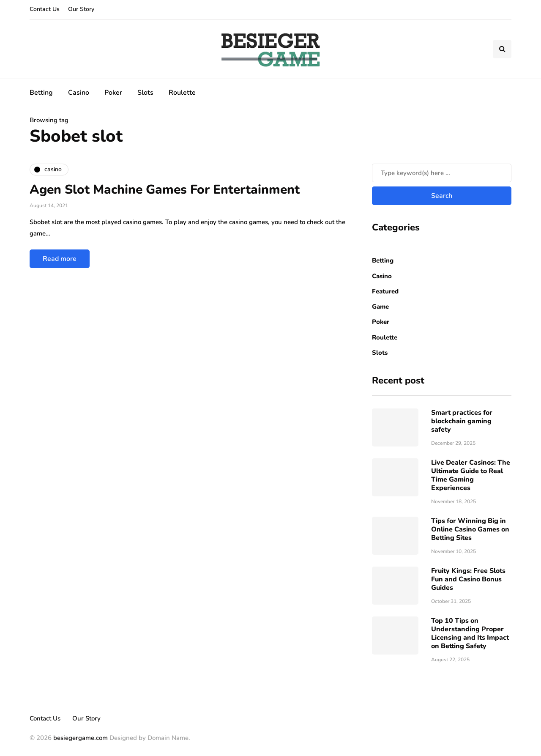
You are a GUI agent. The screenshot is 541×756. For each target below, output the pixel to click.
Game (380, 307)
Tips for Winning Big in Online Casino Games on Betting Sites (470, 529)
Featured (385, 291)
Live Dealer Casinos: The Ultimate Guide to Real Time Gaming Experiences (471, 475)
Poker (113, 93)
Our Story (81, 9)
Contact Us (45, 9)
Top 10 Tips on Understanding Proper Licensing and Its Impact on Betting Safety (470, 633)
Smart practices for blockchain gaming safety (462, 421)
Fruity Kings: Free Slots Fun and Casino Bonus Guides (468, 579)
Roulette (182, 93)
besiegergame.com (80, 738)
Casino (79, 93)
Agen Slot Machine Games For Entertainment (165, 190)
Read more (60, 259)
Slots (145, 93)
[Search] (442, 173)
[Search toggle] (502, 49)
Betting (41, 93)
